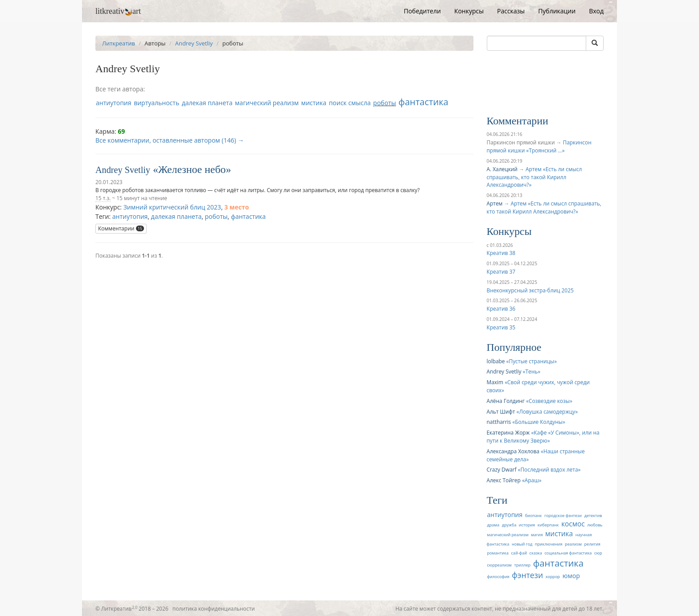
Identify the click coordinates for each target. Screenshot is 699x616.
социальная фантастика (568, 553)
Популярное (514, 347)
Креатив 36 (501, 308)
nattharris (499, 422)
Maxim (495, 382)
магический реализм (267, 103)
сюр (598, 553)
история (527, 525)
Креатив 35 (501, 327)
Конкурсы (469, 11)
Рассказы (511, 11)
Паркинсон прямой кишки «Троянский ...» (539, 146)
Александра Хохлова (513, 451)
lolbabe (496, 361)
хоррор (553, 577)
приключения (549, 544)
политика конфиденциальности (214, 608)
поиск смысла (350, 103)
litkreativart (118, 11)
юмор (571, 576)
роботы (384, 103)
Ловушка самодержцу (547, 411)
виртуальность (156, 103)
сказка (536, 553)
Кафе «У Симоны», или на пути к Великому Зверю (543, 436)
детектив (593, 515)
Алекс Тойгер (504, 480)
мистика (314, 103)
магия (537, 535)
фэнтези (527, 575)
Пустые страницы (532, 361)
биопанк (534, 515)
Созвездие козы (549, 401)
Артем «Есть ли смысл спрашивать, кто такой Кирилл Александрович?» (535, 177)
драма (493, 525)
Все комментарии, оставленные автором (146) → (170, 140)
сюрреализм (500, 565)
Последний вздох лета (549, 469)
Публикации (557, 11)
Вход (596, 11)
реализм (573, 544)
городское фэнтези (563, 515)
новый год (522, 544)
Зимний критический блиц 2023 (172, 207)
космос (573, 524)
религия (592, 544)
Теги (497, 500)
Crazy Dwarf (502, 469)
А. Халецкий (502, 169)
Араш (532, 480)
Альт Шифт (501, 411)
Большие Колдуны (539, 422)
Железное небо (192, 169)
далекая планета (207, 103)
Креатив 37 (501, 271)
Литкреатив (119, 43)
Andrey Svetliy (194, 43)
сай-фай (519, 553)
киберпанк (548, 525)
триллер (522, 565)
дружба (509, 525)
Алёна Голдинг (506, 401)
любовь (595, 525)
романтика (498, 553)
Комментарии (121, 228)
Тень (532, 371)
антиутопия (114, 103)
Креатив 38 (501, 253)
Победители (422, 11)
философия (498, 577)
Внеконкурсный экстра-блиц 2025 (530, 290)
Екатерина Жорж (508, 432)
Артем (495, 203)
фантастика (424, 102)
